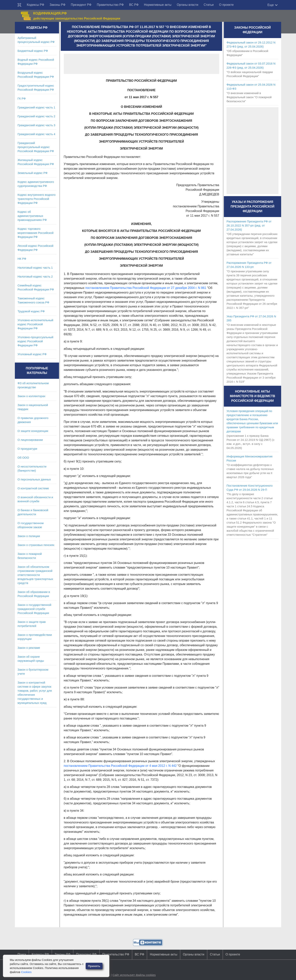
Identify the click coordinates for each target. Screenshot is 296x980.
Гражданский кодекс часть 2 (36, 116)
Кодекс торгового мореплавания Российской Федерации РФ (36, 233)
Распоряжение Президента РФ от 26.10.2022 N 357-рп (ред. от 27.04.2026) (249, 225)
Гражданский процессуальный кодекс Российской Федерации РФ (36, 147)
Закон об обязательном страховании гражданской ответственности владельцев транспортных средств (35, 575)
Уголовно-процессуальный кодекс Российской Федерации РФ (35, 341)
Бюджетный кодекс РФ (33, 51)
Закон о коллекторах (31, 396)
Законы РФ (58, 5)
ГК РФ (22, 98)
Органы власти (187, 5)
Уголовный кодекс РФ (32, 354)
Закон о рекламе (29, 648)
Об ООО (23, 458)
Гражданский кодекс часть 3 (36, 125)
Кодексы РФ (36, 5)
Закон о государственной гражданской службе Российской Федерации (34, 609)
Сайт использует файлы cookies (134, 975)
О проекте (226, 5)
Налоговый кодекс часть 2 (35, 276)
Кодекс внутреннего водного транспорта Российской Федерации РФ (37, 199)
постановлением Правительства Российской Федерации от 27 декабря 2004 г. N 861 (146, 288)
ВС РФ (134, 5)
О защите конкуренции (33, 431)
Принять (94, 966)
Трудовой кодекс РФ (31, 311)
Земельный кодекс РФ (33, 173)
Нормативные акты (158, 5)
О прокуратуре (27, 449)
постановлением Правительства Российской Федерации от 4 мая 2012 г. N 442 (120, 766)
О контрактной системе (33, 488)
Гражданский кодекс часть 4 (36, 134)
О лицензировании (30, 440)
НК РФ (22, 259)
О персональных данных (34, 479)
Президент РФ (81, 5)
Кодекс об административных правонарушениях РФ (32, 216)
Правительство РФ (110, 5)
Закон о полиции (29, 536)
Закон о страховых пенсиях (36, 545)
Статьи (209, 5)
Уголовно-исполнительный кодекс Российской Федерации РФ (35, 324)
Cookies (26, 972)
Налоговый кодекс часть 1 (35, 268)
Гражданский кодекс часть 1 (36, 107)
